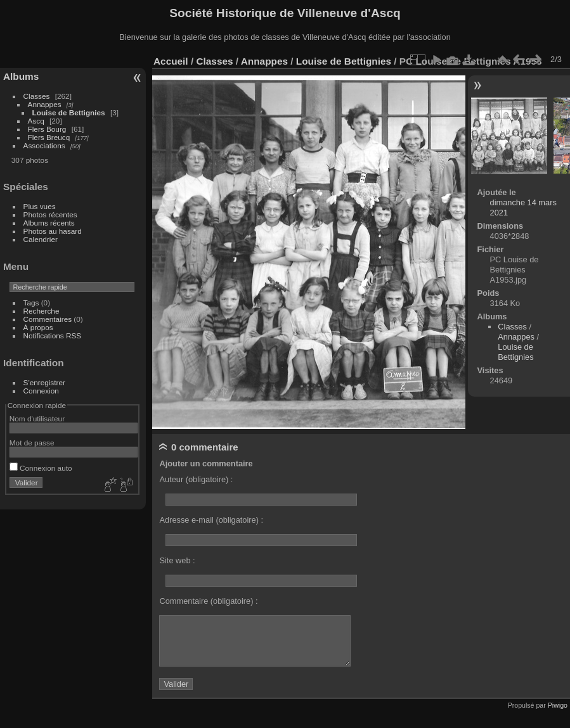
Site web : (177, 560)
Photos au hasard (53, 231)
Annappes (45, 104)
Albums (21, 76)
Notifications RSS (53, 335)
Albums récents (49, 223)
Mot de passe (32, 443)
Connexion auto (41, 468)
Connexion (41, 391)
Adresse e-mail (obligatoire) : (211, 520)
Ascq (36, 121)
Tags (31, 303)
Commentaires (48, 319)
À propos (38, 327)
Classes (37, 96)
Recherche (42, 311)
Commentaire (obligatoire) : (208, 601)
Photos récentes (50, 214)
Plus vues (40, 206)
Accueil (171, 61)
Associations (44, 145)
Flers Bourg (47, 129)
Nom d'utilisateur (37, 418)
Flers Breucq (49, 137)
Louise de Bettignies (69, 112)
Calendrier (41, 239)
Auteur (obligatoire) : (196, 479)
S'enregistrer (44, 382)
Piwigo (558, 705)
